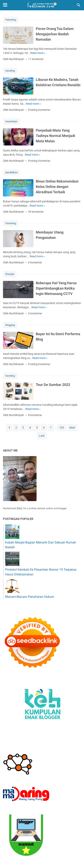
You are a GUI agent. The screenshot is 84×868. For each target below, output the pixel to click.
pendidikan (11, 172)
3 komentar (35, 313)
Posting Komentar (39, 110)
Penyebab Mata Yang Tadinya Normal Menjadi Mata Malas (55, 136)
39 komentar (36, 212)
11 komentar (36, 59)
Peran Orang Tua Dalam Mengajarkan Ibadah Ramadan (55, 34)
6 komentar (35, 262)
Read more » (38, 53)
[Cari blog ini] (79, 5)
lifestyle (10, 274)
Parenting (11, 20)
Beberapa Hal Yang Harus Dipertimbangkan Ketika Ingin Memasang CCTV (56, 288)
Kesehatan (11, 121)
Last (42, 436)
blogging (10, 325)
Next (72, 428)
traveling (10, 71)
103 (62, 428)
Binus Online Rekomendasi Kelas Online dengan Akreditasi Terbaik (57, 187)
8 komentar (35, 415)
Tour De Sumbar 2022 (53, 385)
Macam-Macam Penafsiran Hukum (30, 597)
